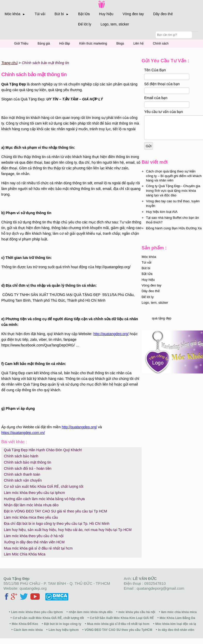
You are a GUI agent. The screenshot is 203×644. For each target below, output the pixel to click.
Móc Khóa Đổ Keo (25, 624)
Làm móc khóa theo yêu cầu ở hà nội (34, 536)
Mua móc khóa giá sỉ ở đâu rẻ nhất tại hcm (38, 548)
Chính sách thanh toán (22, 474)
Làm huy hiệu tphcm (64, 630)
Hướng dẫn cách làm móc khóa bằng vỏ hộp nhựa (44, 499)
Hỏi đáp (65, 43)
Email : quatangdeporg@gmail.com (154, 588)
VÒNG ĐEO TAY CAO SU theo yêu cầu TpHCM (118, 630)
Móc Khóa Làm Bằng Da (177, 618)
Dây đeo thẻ (163, 14)
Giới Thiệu (21, 43)
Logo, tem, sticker (115, 24)
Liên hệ (139, 43)
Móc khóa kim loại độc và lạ (176, 624)
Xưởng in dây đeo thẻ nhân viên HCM (34, 542)
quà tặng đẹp (162, 323)
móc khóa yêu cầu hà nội (137, 612)
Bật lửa (84, 14)
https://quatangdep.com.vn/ (23, 433)
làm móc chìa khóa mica (179, 612)
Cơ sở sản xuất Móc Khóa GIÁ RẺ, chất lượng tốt (44, 486)
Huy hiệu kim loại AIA (162, 216)
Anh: (140, 578)
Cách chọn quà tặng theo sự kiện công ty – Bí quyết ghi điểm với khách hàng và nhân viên (174, 180)
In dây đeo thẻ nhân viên (176, 630)
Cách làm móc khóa (28, 630)
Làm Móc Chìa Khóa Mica (25, 554)
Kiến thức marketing (93, 43)
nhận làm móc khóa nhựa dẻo (91, 612)
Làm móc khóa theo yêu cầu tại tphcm (34, 493)
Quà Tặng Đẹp (17, 578)
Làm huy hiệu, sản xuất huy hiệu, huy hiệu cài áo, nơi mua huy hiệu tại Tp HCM (68, 530)
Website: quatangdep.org (25, 588)
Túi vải (40, 14)
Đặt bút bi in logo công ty (63, 624)
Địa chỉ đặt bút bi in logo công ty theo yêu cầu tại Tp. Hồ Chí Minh (57, 524)
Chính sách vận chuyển (23, 480)
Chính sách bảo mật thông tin (27, 462)
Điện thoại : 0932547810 (145, 583)
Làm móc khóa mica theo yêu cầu (31, 517)
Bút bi (146, 273)
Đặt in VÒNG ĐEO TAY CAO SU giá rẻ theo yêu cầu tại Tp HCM (55, 511)
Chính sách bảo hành (21, 456)
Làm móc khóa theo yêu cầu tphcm (37, 612)
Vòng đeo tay (133, 14)
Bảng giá (44, 43)
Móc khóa (149, 261)
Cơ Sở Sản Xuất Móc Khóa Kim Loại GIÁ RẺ (122, 618)
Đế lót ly (85, 24)
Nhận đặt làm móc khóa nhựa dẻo (31, 505)
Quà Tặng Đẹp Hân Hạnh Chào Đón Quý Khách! (43, 450)
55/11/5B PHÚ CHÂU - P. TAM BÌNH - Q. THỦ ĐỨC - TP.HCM (57, 583)
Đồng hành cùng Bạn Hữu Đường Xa (174, 233)
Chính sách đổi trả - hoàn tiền (28, 468)
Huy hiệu (106, 14)
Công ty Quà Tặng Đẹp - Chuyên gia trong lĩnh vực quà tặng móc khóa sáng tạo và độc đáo (173, 195)
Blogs (120, 43)
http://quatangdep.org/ (111, 334)
